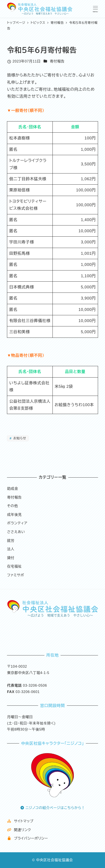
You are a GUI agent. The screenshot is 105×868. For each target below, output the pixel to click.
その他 (12, 506)
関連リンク (19, 830)
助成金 (13, 489)
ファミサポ (15, 575)
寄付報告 (57, 61)
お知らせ (19, 438)
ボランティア (17, 523)
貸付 (11, 558)
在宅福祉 (14, 566)
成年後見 (14, 515)
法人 (11, 549)
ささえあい (16, 532)
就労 (11, 541)
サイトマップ (20, 821)
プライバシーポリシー (27, 838)
